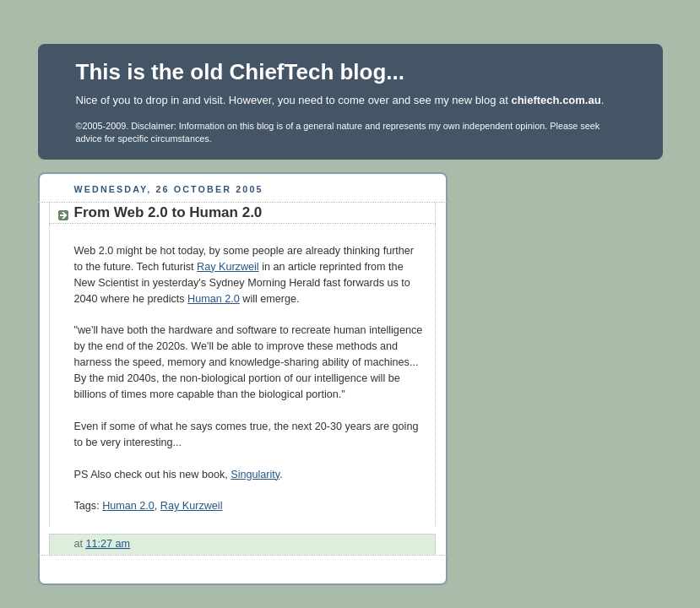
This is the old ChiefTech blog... (241, 72)
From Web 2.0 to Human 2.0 (168, 212)
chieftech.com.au (556, 100)
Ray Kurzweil (228, 267)
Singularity (255, 475)
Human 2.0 (214, 299)
